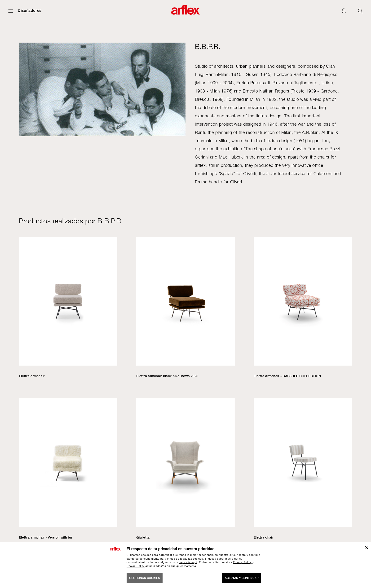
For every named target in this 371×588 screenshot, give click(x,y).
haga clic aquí (188, 562)
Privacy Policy (242, 562)
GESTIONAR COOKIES (145, 578)
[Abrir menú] (11, 11)
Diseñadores (30, 11)
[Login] (344, 11)
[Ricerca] (360, 11)
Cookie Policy (136, 566)
